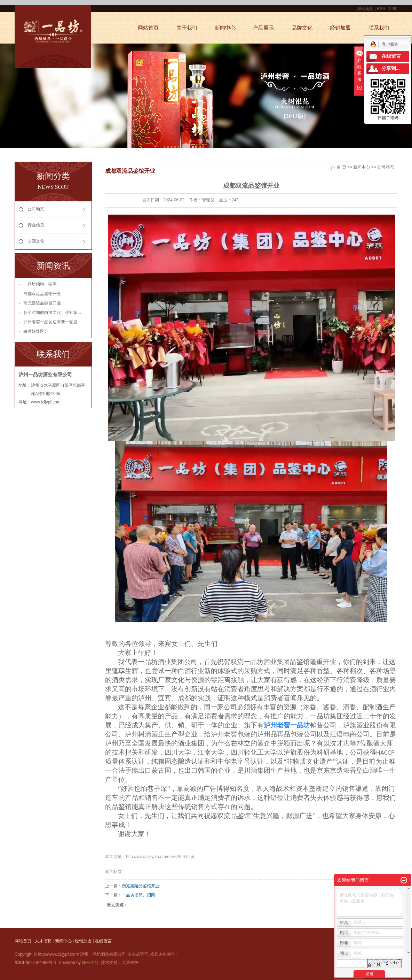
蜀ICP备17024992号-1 (35, 963)
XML (393, 9)
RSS (381, 9)
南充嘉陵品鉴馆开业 (42, 303)
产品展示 (263, 28)
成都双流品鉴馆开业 (42, 294)
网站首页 (148, 28)
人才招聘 (43, 941)
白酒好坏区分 (36, 331)
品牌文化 (302, 28)
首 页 (341, 167)
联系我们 (379, 28)
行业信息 (36, 225)
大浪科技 (130, 963)
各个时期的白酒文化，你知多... (52, 312)
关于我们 (187, 28)
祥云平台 (90, 963)
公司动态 (36, 209)
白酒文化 (36, 241)
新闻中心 (225, 28)
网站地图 (366, 9)
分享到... (391, 68)
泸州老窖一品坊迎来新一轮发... (52, 322)
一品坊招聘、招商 (40, 284)
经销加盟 (340, 28)
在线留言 (103, 941)
